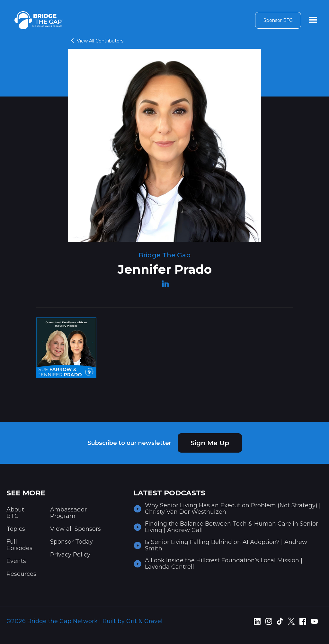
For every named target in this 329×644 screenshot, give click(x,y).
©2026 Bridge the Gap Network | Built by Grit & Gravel (84, 621)
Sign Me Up (210, 443)
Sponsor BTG (278, 20)
